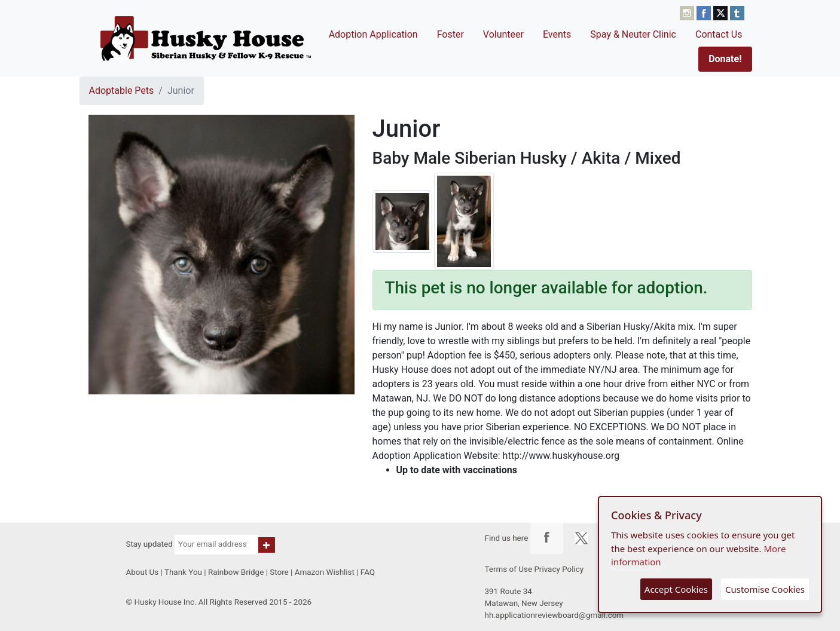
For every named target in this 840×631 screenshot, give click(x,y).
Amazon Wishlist (325, 572)
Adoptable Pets (122, 91)
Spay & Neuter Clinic (633, 34)
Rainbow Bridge (236, 572)
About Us (143, 572)
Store (279, 572)
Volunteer (503, 34)
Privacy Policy (559, 569)
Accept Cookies (676, 589)
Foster (450, 34)
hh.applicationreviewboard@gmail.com (555, 615)
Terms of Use (509, 569)
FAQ (368, 572)
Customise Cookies (765, 589)
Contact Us (719, 34)
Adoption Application (373, 34)
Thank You (183, 572)
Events (557, 34)
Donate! (725, 59)
